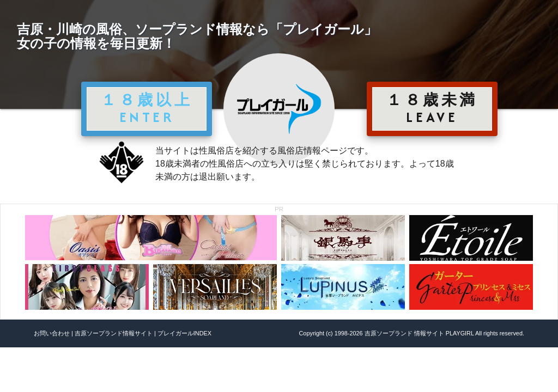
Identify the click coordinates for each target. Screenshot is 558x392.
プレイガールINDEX (184, 333)
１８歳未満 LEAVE (432, 108)
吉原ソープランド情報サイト (114, 333)
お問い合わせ (52, 333)
